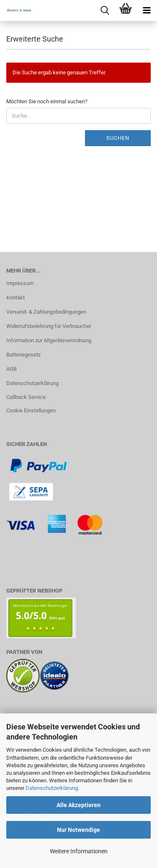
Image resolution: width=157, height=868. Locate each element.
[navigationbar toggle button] (147, 10)
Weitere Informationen (79, 851)
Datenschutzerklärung (52, 788)
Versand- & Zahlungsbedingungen (46, 312)
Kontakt (15, 298)
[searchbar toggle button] (105, 10)
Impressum (20, 283)
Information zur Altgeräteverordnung (49, 340)
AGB (12, 369)
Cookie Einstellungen (31, 410)
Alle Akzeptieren (78, 805)
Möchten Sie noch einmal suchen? (47, 101)
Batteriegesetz (23, 355)
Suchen (118, 138)
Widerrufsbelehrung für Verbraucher (49, 326)
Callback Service (26, 397)
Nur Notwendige (78, 830)
